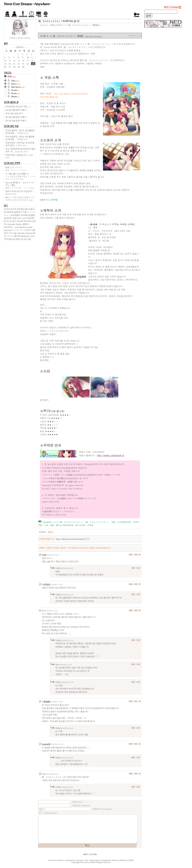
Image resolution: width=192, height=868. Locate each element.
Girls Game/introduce (93, 36)
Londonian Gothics (14, 224)
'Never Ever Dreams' (56, 860)
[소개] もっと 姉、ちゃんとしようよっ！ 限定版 (77, 25)
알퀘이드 (18, 212)
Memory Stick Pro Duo (18, 239)
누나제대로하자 (124, 522)
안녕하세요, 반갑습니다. (19, 156)
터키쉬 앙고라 (10, 209)
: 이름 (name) (77, 802)
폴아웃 (17, 236)
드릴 (24, 212)
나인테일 (46, 584)
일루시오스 (18, 218)
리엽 (44, 555)
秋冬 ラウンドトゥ (16, 169)
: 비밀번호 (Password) (80, 805)
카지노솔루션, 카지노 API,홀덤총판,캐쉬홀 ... (20, 132)
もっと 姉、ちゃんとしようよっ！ (69, 522)
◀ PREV (86, 854)
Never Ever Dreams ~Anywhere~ (27, 4)
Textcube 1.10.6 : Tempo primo (88, 860)
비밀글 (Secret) (50, 813)
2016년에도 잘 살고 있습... (18, 106)
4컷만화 (10, 212)
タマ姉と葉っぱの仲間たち (20, 176)
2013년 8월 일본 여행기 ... (17, 110)
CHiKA (131, 860)
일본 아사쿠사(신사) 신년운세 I (19, 192)
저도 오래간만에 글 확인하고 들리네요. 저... (20, 150)
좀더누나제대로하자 (65, 525)
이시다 (27, 230)
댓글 (51, 532)
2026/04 (20, 47)
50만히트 (8, 218)
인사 (25, 218)
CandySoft (47, 522)
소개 (46, 525)
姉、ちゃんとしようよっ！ (97, 522)
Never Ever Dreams (88, 862)
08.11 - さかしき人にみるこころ (20, 199)
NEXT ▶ (94, 854)
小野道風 (46, 701)
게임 (113, 522)
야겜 (52, 525)
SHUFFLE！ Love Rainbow (15, 227)
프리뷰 (90, 525)
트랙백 (43, 532)
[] (90, 854)
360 (29, 239)
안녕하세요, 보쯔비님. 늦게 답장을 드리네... (20, 144)
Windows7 (25, 236)
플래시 (26, 224)
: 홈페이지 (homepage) (102, 809)
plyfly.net (115, 860)
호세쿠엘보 (15, 215)
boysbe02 (46, 744)
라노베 (20, 221)
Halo (15, 233)
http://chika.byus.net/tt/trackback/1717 (73, 539)
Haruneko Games (25, 233)
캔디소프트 (80, 525)
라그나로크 (11, 221)
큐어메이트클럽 (28, 215)
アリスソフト (18, 230)
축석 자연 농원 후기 (14, 113)
